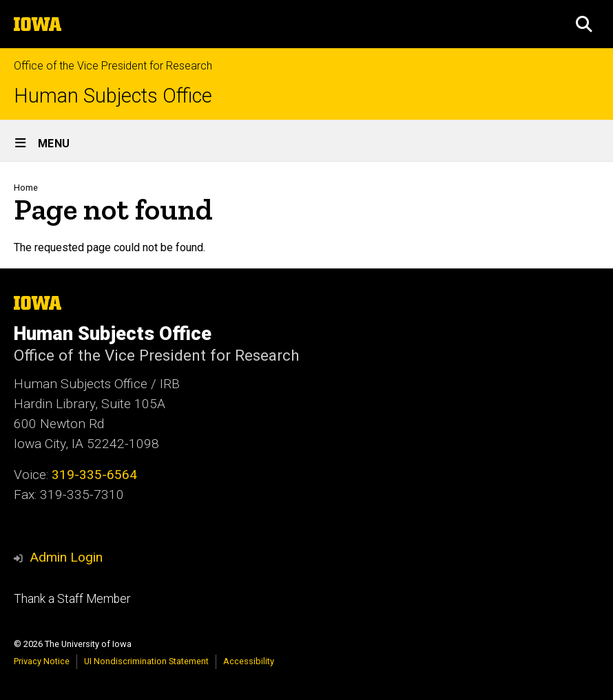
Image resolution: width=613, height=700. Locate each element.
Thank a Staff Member (72, 599)
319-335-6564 (94, 475)
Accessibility (249, 661)
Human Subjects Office (113, 96)
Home (26, 188)
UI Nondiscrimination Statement (146, 661)
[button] (584, 24)
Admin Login (66, 557)
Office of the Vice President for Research (113, 66)
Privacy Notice (42, 661)
